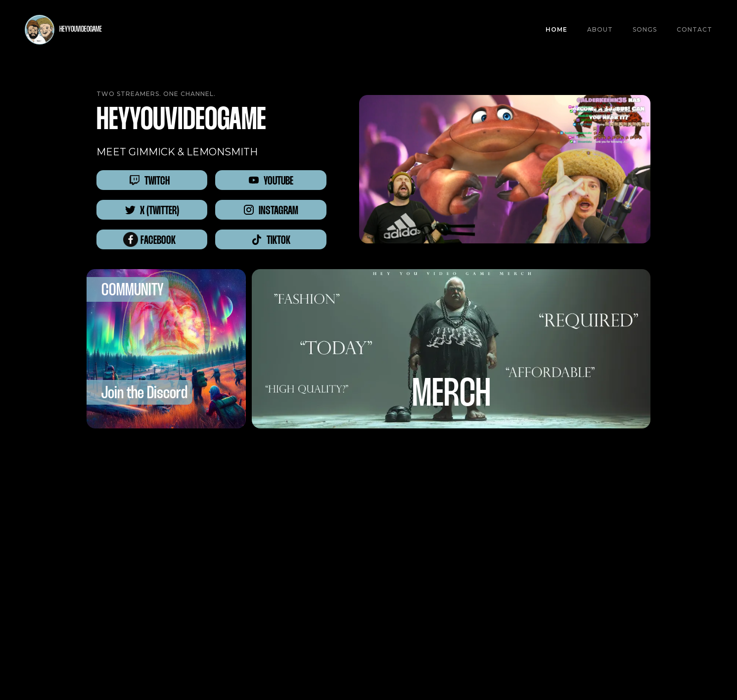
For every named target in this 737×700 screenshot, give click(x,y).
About (600, 29)
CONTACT (694, 29)
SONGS (645, 29)
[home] (63, 30)
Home (556, 29)
